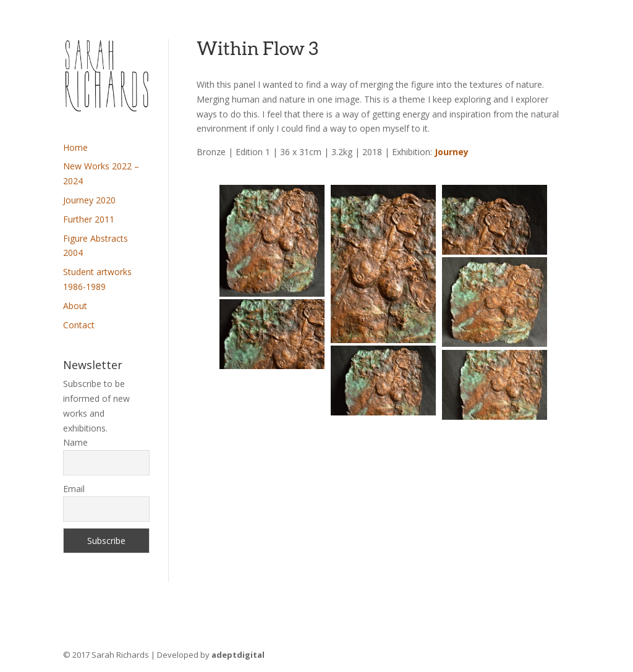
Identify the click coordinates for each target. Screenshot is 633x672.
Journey (452, 152)
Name (75, 442)
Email (74, 489)
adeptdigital (238, 655)
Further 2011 (89, 219)
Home (75, 147)
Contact (79, 325)
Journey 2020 (89, 200)
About (75, 306)
